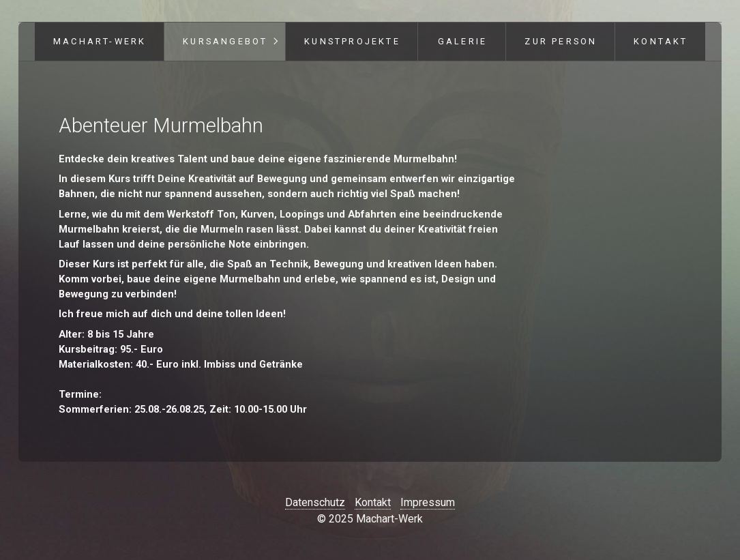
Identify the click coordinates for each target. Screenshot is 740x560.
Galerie (462, 41)
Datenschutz (315, 502)
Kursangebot (225, 41)
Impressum (428, 502)
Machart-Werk (100, 41)
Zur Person (561, 41)
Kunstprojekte (352, 41)
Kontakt (661, 41)
